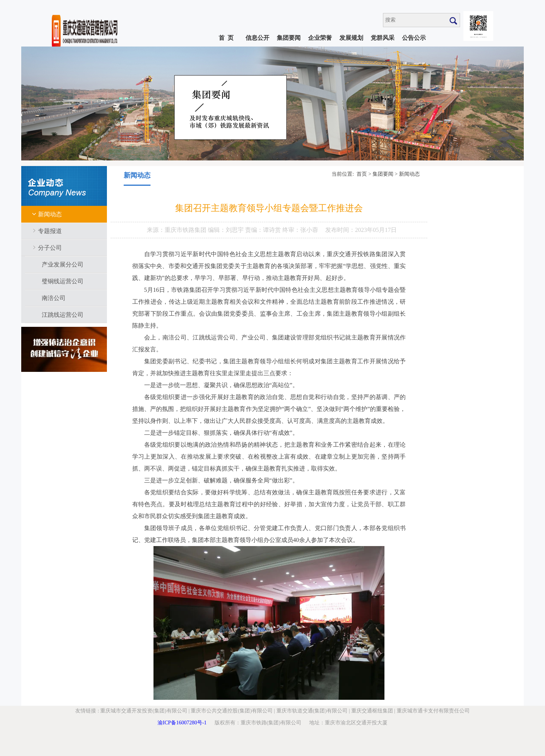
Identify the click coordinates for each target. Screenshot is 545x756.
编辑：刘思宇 (226, 230)
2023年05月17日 (376, 230)
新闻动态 (50, 214)
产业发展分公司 (63, 264)
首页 (362, 174)
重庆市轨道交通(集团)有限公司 (312, 711)
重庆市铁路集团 (186, 230)
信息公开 (257, 38)
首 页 (226, 38)
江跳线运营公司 (63, 315)
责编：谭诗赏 (264, 230)
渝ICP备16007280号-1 (182, 723)
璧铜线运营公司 (63, 281)
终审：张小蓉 (300, 230)
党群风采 (383, 38)
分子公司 (50, 248)
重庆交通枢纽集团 (372, 711)
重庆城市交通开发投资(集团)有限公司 (144, 711)
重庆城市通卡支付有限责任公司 (433, 711)
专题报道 (50, 231)
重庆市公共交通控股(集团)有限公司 (232, 711)
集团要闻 (289, 38)
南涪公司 (54, 298)
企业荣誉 (320, 38)
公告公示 (414, 38)
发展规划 (351, 38)
